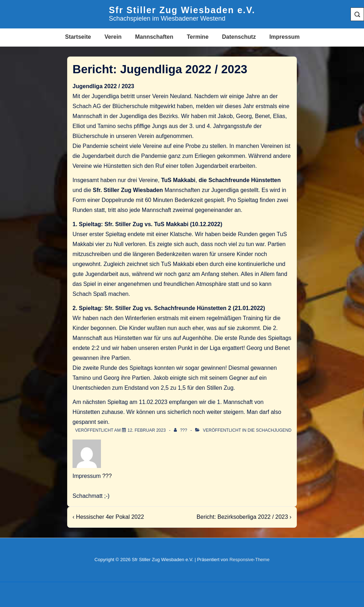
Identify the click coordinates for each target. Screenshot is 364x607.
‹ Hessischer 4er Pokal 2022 (108, 517)
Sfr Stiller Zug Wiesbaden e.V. (182, 10)
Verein (113, 37)
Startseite (78, 37)
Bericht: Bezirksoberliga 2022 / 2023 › (244, 517)
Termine (197, 37)
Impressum (285, 37)
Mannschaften (154, 37)
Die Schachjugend (270, 430)
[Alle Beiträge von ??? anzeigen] (181, 430)
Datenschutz (239, 37)
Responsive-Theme (249, 560)
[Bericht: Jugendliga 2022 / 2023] (147, 430)
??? (107, 476)
